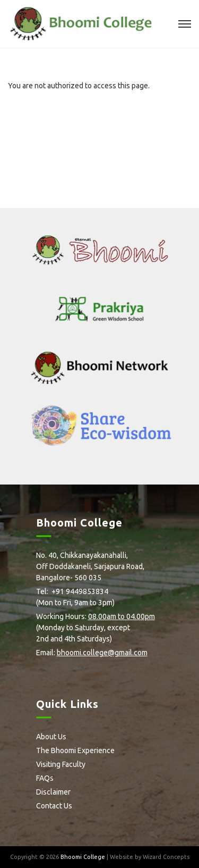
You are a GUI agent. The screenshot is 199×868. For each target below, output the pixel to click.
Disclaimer (53, 792)
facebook (40, 670)
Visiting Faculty (61, 764)
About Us (51, 737)
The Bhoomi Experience (75, 750)
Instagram (75, 670)
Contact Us (54, 806)
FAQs (45, 778)
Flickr (92, 670)
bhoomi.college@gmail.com (102, 653)
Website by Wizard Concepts (150, 857)
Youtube (111, 670)
